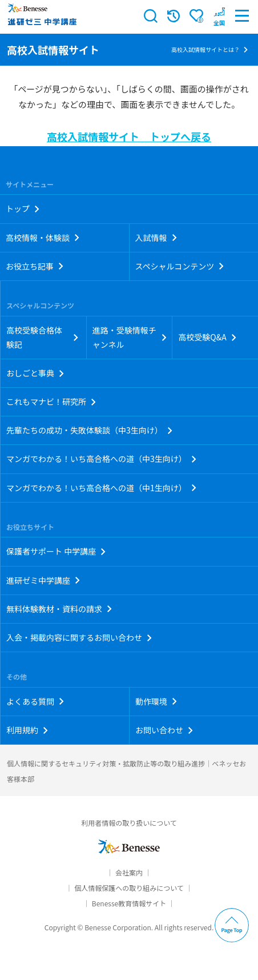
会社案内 (129, 872)
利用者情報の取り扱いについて (129, 823)
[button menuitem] (219, 16)
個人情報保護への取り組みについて (129, 888)
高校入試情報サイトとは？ (205, 49)
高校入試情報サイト (53, 50)
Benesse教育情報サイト (129, 903)
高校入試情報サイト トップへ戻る (129, 136)
